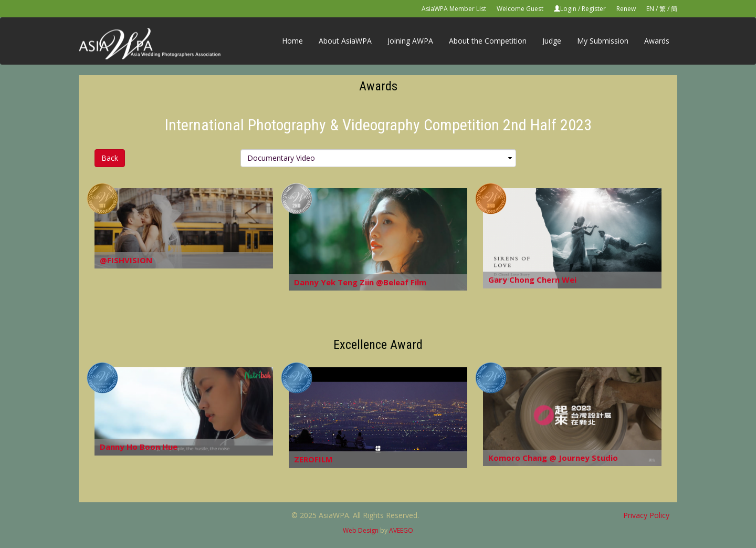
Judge (552, 41)
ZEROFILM (313, 459)
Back (110, 158)
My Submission (603, 41)
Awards (657, 41)
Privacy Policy (646, 515)
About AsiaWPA (345, 41)
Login (568, 9)
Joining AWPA (410, 41)
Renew (626, 9)
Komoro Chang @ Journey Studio (553, 458)
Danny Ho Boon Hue (139, 447)
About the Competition (488, 41)
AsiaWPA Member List (454, 9)
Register (594, 9)
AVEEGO (401, 530)
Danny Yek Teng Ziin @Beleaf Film (360, 282)
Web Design (361, 530)
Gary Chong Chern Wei (532, 280)
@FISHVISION (126, 260)
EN (650, 9)
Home (292, 41)
